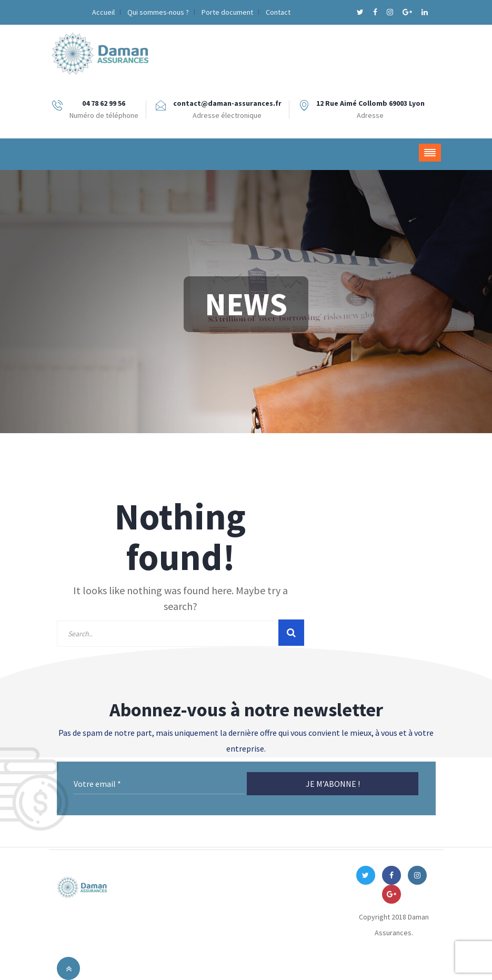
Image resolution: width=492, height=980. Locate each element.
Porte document (227, 12)
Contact (278, 12)
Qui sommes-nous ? (158, 12)
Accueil (103, 12)
